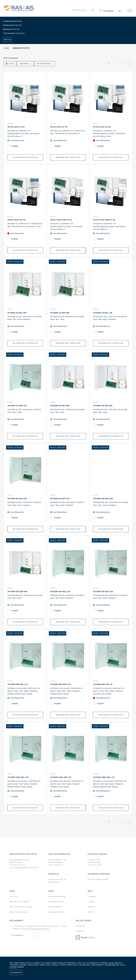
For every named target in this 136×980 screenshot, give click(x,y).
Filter (10, 64)
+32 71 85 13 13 (56, 871)
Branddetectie (11, 29)
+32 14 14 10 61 (95, 871)
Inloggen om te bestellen (25, 158)
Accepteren (16, 972)
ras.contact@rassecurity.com (24, 874)
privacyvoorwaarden (39, 935)
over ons (14, 903)
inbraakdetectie (56, 908)
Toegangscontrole (14, 33)
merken (91, 913)
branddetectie (55, 913)
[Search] (81, 10)
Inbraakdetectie (12, 25)
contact (91, 908)
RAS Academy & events (21, 913)
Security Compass (18, 918)
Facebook (80, 932)
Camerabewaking (12, 21)
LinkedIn (80, 937)
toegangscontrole (57, 918)
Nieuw (7, 39)
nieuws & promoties (19, 908)
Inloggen (108, 11)
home (6, 48)
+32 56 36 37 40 (17, 871)
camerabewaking (57, 903)
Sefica (91, 918)
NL (121, 11)
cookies (13, 967)
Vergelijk (13, 146)
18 (125, 63)
